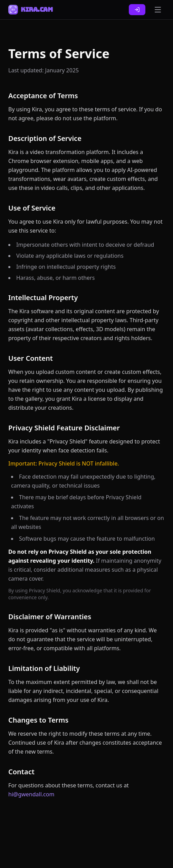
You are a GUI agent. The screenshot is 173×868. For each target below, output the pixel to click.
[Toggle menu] (158, 10)
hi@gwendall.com (31, 794)
